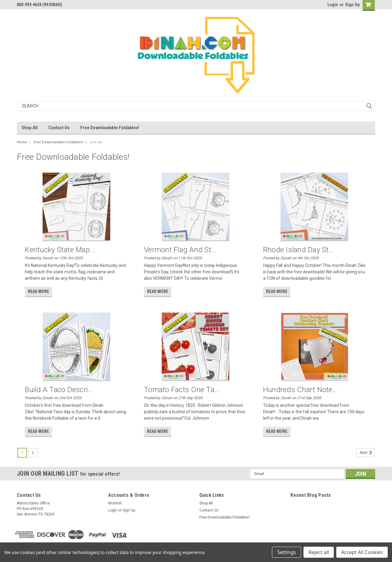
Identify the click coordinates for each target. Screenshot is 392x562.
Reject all (319, 552)
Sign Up (352, 5)
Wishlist (115, 503)
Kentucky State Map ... (61, 250)
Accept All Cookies (362, 552)
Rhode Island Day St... (298, 250)
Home (22, 142)
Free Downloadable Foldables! (110, 128)
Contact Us (59, 128)
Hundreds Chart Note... (300, 390)
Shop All (30, 128)
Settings (286, 552)
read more (38, 291)
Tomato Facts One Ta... (182, 390)
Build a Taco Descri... (59, 390)
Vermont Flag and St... (180, 250)
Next (367, 453)
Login (333, 5)
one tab (96, 142)
